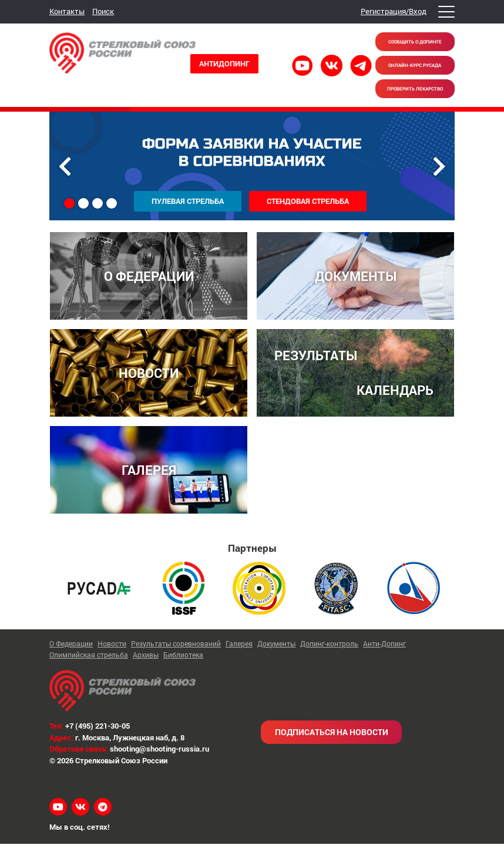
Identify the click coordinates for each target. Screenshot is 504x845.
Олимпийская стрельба (89, 656)
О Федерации (71, 645)
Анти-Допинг (384, 645)
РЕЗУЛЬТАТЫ (316, 356)
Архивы (146, 656)
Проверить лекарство (415, 89)
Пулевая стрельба (188, 201)
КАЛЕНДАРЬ (395, 391)
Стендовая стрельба (308, 201)
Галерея (239, 645)
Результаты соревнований (176, 645)
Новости (112, 645)
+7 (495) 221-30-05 (98, 727)
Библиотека (183, 656)
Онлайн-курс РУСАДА (415, 65)
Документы (276, 645)
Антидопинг (224, 63)
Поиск (103, 11)
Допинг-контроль (329, 645)
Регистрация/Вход (394, 11)
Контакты (67, 11)
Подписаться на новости (332, 734)
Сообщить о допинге (415, 42)
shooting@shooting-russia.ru (159, 750)
